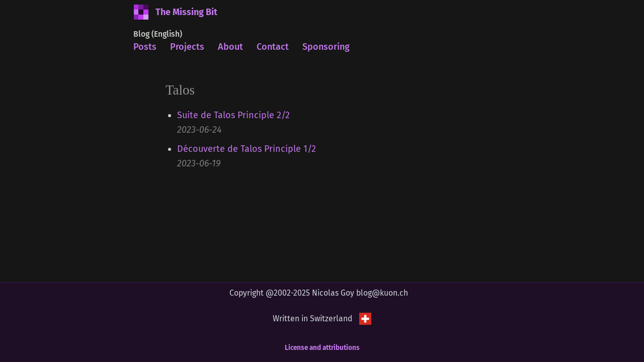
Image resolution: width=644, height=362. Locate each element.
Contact (273, 47)
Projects (187, 47)
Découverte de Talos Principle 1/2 (247, 149)
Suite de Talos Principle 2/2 (233, 115)
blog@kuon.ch (382, 293)
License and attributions (322, 348)
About (230, 47)
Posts (145, 47)
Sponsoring (326, 47)
